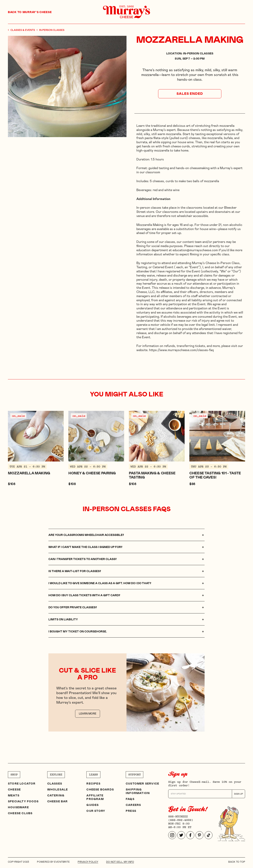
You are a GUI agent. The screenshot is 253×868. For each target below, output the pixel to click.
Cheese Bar (58, 802)
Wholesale (58, 790)
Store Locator (22, 784)
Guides (93, 805)
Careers (133, 805)
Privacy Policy (88, 862)
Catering (56, 796)
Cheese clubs (20, 813)
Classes (55, 784)
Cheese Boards (100, 790)
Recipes (93, 784)
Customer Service (142, 784)
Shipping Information (138, 791)
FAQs (130, 799)
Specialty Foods (23, 802)
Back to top (237, 862)
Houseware (18, 807)
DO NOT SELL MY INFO (120, 862)
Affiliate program (95, 797)
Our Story (96, 811)
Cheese (14, 790)
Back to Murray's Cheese (30, 12)
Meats (14, 796)
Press (131, 811)
